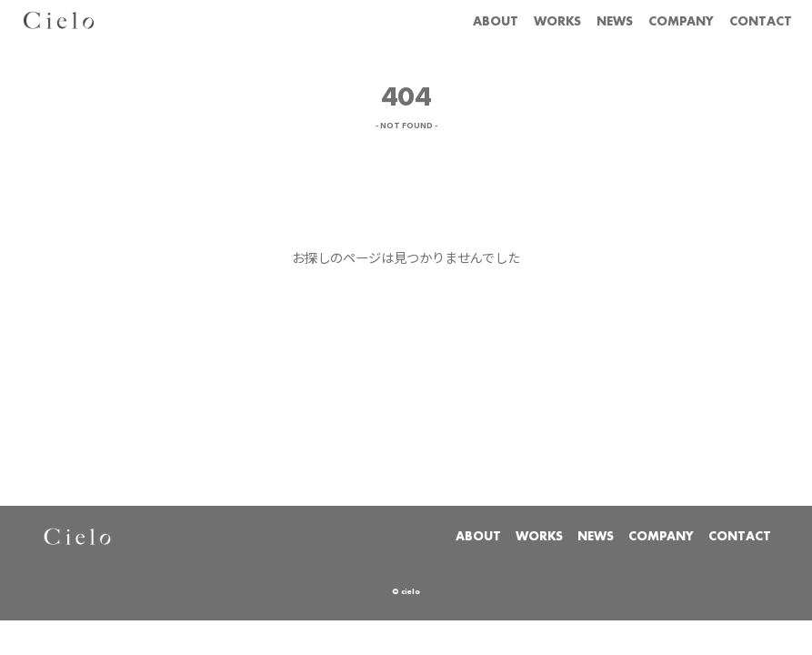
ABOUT (496, 22)
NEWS (615, 22)
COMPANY (681, 22)
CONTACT (761, 22)
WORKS (557, 22)
